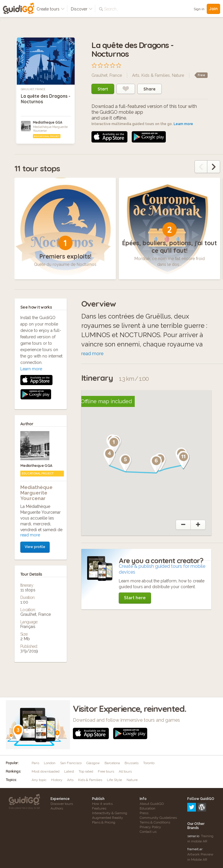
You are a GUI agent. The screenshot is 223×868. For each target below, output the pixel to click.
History (57, 780)
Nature (178, 75)
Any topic (39, 780)
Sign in (199, 9)
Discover (82, 9)
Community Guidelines (158, 818)
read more (30, 418)
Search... (111, 9)
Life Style (114, 780)
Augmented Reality (108, 818)
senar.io (193, 811)
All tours (125, 771)
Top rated (86, 771)
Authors (57, 808)
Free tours (106, 771)
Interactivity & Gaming (110, 813)
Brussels (132, 763)
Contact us (148, 832)
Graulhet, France (33, 89)
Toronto (149, 763)
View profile (35, 430)
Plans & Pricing (104, 822)
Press (144, 813)
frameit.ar (195, 824)
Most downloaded (46, 771)
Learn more (183, 124)
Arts (136, 75)
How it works (102, 804)
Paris (35, 763)
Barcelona (112, 763)
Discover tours (62, 804)
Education (148, 808)
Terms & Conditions (155, 822)
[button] (94, 444)
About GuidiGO (152, 804)
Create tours (51, 9)
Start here (135, 598)
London (50, 763)
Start (103, 89)
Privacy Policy (150, 827)
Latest (69, 771)
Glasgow (93, 763)
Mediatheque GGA (47, 122)
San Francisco (71, 763)
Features (99, 808)
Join (213, 9)
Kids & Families (156, 75)
